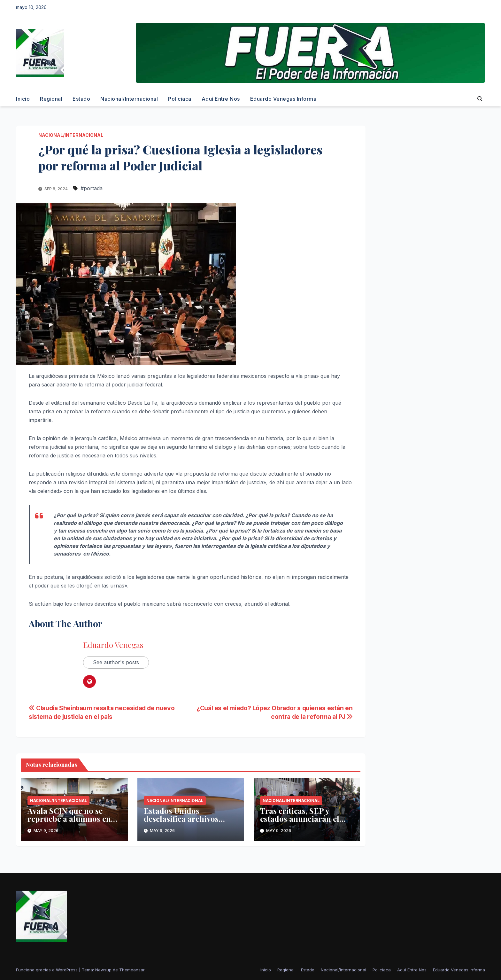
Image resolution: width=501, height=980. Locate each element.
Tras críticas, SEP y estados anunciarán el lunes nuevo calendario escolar (302, 823)
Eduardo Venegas (113, 645)
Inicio (23, 99)
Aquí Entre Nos (221, 99)
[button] (480, 99)
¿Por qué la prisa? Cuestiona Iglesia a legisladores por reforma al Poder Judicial (180, 157)
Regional (51, 99)
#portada (92, 188)
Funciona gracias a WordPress (47, 970)
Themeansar (132, 970)
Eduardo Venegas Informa (283, 99)
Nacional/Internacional (129, 99)
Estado (81, 99)
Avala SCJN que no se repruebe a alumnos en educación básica (69, 819)
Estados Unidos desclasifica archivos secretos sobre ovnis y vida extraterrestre (183, 823)
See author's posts (116, 662)
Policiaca (180, 99)
